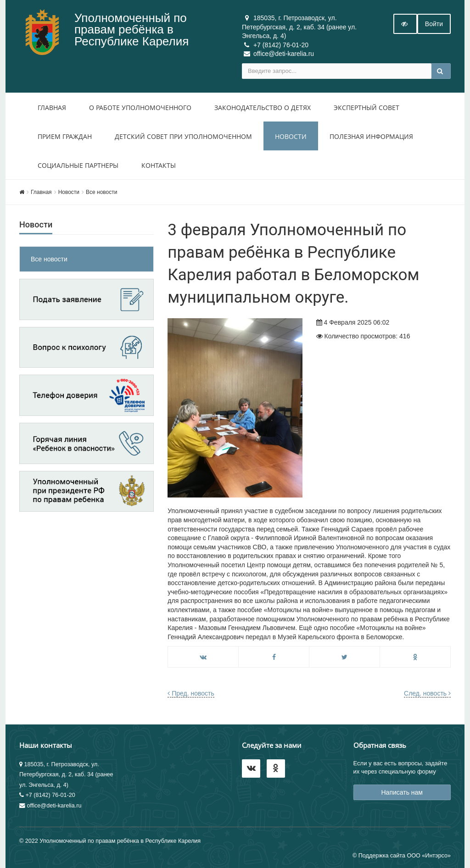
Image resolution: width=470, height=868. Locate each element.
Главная (52, 108)
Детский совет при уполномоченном (183, 136)
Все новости (101, 192)
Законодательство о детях (263, 108)
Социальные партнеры (78, 165)
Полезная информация (371, 136)
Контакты (159, 165)
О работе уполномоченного (140, 108)
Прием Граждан (65, 136)
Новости (291, 136)
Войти (434, 24)
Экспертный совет (366, 108)
